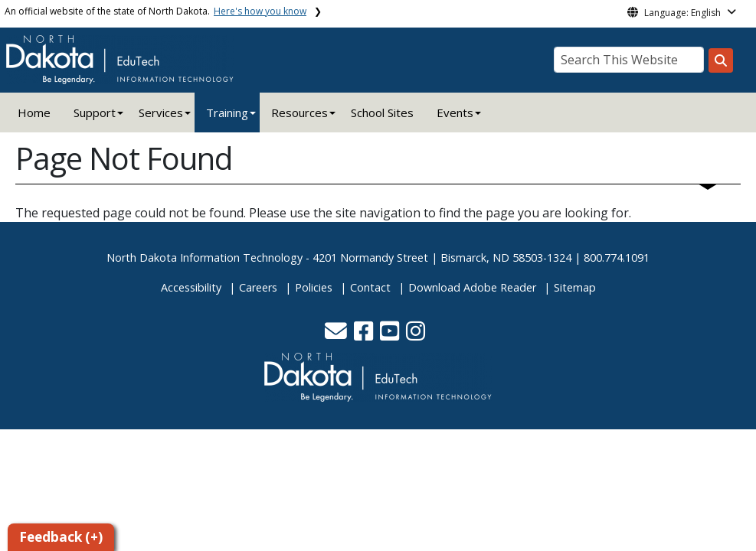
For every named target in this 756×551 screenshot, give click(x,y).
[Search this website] (721, 60)
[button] (337, 335)
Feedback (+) (61, 537)
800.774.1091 (617, 258)
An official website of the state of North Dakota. (155, 11)
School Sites (382, 112)
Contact (370, 287)
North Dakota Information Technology (205, 258)
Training (227, 112)
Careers (258, 287)
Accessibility (191, 287)
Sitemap (575, 287)
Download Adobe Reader (472, 287)
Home (34, 112)
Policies (314, 287)
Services (161, 112)
